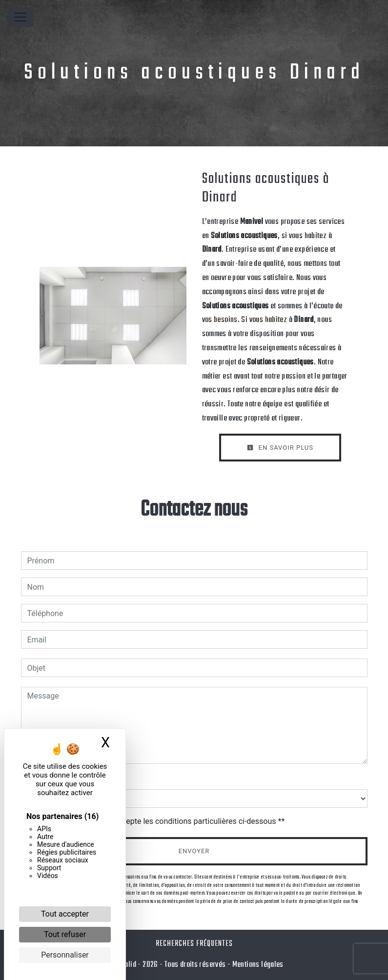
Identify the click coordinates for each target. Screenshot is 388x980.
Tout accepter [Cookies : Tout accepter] (65, 914)
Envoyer (194, 851)
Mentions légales (257, 965)
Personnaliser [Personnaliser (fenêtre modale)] (65, 955)
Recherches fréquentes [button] (194, 944)
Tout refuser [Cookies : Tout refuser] (65, 934)
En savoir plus (280, 448)
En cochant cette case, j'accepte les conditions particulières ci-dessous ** (158, 821)
